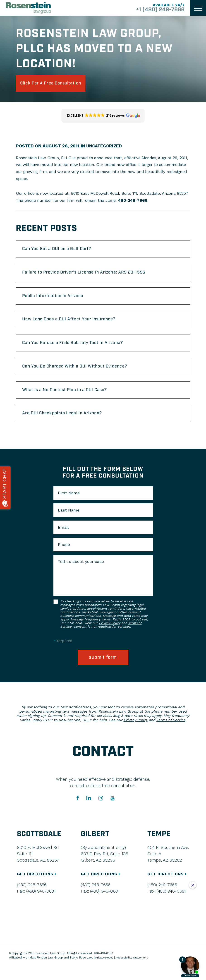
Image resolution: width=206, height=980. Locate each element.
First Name (69, 506)
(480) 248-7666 (32, 898)
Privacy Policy (110, 636)
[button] (103, 117)
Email (63, 540)
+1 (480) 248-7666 (157, 10)
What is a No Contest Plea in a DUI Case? (71, 401)
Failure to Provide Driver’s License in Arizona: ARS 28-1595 (92, 276)
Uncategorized (105, 147)
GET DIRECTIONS (38, 887)
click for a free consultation (57, 84)
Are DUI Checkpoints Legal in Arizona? (68, 425)
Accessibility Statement (133, 971)
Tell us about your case (81, 574)
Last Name (69, 523)
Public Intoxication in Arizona (57, 301)
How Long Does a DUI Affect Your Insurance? (75, 326)
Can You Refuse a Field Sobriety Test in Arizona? (80, 351)
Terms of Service (171, 733)
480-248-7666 (133, 202)
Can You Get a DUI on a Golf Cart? (62, 251)
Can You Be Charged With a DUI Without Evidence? (82, 376)
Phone (64, 557)
